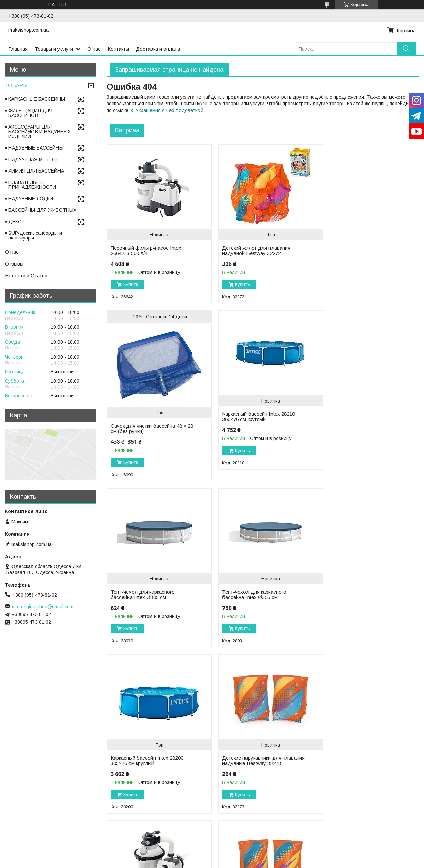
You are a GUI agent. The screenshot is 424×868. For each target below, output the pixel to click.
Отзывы (14, 264)
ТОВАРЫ (16, 85)
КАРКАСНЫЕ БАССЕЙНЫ (37, 99)
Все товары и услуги (391, 834)
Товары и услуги (54, 49)
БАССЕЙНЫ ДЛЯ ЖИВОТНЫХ (42, 210)
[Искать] (406, 49)
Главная (18, 49)
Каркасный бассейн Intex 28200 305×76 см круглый (147, 595)
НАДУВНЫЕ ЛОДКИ (31, 199)
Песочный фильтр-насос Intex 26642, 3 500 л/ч (146, 251)
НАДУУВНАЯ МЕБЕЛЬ (33, 159)
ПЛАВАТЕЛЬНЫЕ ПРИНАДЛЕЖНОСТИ (32, 185)
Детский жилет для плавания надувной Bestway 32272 (251, 251)
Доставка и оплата (158, 49)
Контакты (118, 49)
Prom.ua (242, 855)
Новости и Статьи (26, 276)
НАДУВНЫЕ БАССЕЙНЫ (36, 148)
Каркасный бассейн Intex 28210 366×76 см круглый (147, 429)
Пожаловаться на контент (199, 862)
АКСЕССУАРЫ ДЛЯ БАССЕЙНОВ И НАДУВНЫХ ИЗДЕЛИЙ (40, 132)
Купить (131, 284)
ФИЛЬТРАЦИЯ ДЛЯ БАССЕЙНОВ (30, 113)
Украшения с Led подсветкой (169, 110)
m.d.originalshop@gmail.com (43, 607)
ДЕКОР (17, 222)
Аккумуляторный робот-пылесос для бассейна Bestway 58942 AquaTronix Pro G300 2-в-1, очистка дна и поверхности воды (256, 772)
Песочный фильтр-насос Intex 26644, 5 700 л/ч (359, 595)
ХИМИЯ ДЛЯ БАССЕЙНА (36, 171)
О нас (94, 49)
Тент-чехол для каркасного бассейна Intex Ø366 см (355, 429)
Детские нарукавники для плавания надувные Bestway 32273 (250, 597)
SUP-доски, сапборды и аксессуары (35, 235)
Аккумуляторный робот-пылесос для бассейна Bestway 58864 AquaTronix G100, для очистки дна (362, 772)
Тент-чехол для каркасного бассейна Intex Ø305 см (249, 429)
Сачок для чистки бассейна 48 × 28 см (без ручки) (361, 262)
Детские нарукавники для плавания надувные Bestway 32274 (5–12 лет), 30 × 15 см (144, 769)
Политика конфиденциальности (257, 862)
